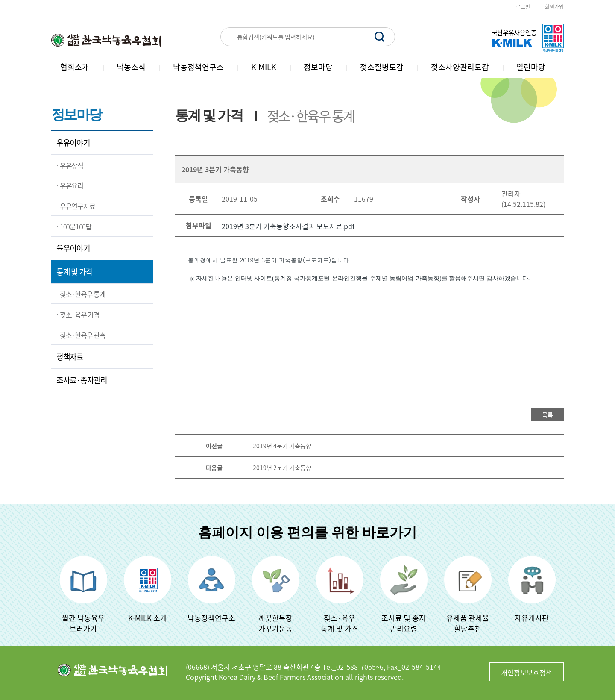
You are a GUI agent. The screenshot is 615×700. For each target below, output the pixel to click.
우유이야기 (73, 143)
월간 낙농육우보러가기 (83, 623)
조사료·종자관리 (82, 380)
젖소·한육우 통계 (82, 294)
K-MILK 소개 (148, 618)
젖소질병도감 (382, 67)
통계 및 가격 (74, 272)
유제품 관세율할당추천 (468, 623)
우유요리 (72, 185)
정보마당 (318, 67)
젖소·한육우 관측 (82, 335)
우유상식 (72, 165)
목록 (548, 415)
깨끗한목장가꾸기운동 (275, 623)
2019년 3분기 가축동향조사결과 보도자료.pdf (288, 226)
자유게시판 (532, 618)
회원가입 (554, 7)
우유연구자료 (77, 206)
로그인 (523, 7)
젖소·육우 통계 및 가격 (340, 623)
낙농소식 (131, 67)
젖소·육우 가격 (80, 315)
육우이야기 (73, 248)
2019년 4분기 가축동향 (282, 446)
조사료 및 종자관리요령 (404, 623)
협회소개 (75, 67)
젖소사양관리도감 (460, 67)
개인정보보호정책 (527, 672)
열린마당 (531, 67)
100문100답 (76, 226)
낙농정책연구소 (198, 67)
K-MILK (264, 67)
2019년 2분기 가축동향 (282, 468)
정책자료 (70, 357)
